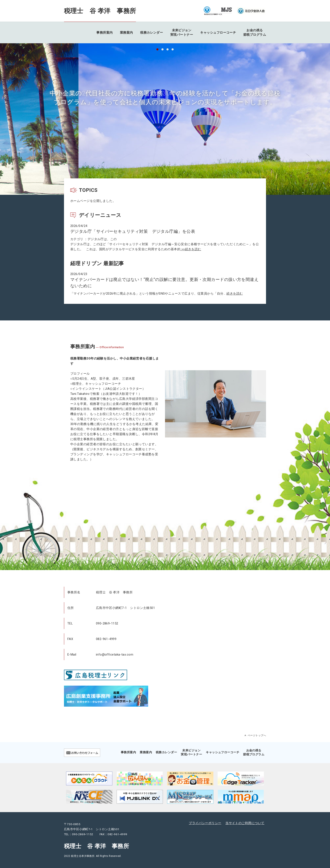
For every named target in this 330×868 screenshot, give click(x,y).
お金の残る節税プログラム (255, 32)
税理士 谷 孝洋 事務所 (100, 11)
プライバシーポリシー (205, 823)
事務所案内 (104, 33)
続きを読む (235, 294)
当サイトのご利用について (245, 823)
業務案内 (126, 33)
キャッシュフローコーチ (218, 33)
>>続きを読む (191, 249)
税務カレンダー (152, 33)
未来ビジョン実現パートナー (182, 32)
